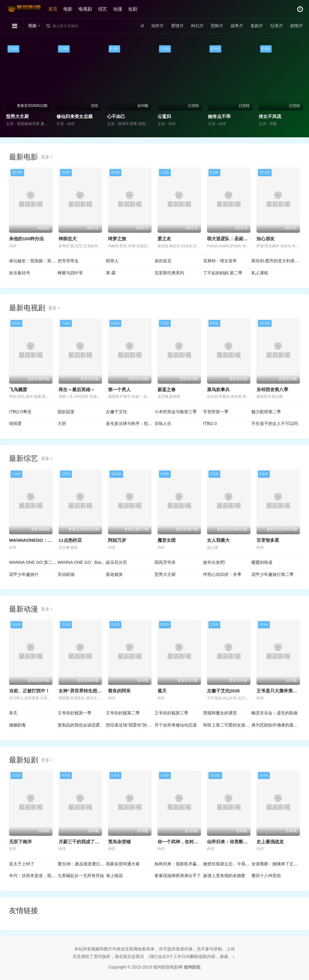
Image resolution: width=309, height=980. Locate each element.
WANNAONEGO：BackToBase (42, 540)
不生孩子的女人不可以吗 (275, 423)
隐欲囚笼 (66, 412)
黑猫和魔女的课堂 (220, 713)
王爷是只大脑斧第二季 (279, 691)
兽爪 (13, 713)
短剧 (133, 9)
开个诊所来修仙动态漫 (176, 725)
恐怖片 (217, 26)
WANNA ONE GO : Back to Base (82, 562)
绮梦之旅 (117, 239)
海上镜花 (114, 876)
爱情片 (177, 26)
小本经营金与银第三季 (176, 412)
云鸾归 (164, 116)
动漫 (118, 9)
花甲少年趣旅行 (24, 574)
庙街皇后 (163, 261)
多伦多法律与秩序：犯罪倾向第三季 (130, 423)
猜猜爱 (15, 423)
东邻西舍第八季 (272, 389)
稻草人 (112, 261)
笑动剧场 (66, 574)
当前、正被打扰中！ (29, 691)
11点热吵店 (70, 540)
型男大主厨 (17, 116)
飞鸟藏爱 (18, 389)
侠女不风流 (270, 116)
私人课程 (260, 273)
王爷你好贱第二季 (123, 713)
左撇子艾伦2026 (223, 691)
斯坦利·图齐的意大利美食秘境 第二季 (276, 261)
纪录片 (277, 26)
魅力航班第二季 (266, 412)
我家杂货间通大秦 (123, 864)
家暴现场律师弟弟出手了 (178, 876)
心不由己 (116, 116)
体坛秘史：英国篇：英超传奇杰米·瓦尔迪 (33, 261)
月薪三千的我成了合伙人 (83, 842)
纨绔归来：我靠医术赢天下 (179, 864)
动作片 (158, 26)
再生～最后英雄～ (77, 389)
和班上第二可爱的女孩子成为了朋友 (227, 725)
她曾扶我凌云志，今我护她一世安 (227, 864)
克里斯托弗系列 (169, 273)
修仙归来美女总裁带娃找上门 (86, 116)
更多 (47, 157)
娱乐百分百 (116, 562)
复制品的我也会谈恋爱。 (81, 725)
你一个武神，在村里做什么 (185, 842)
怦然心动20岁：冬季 (222, 574)
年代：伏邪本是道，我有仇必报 (33, 876)
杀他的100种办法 (26, 239)
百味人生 (163, 423)
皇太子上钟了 (22, 864)
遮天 (162, 691)
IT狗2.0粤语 (20, 412)
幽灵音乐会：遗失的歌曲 (275, 713)
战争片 (237, 26)
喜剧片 (257, 26)
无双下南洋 (20, 842)
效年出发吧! (214, 562)
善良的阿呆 (119, 691)
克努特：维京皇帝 (220, 261)
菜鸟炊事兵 (218, 389)
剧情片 (297, 26)
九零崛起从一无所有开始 (81, 876)
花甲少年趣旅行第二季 (272, 574)
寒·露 (111, 273)
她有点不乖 (219, 116)
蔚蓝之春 (167, 389)
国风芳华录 (165, 562)
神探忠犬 (68, 239)
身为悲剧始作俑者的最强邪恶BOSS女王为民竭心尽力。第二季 (276, 725)
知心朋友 (266, 239)
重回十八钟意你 (266, 876)
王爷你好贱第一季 (75, 713)
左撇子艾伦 (116, 412)
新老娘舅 (114, 574)
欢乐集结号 (20, 273)
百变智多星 (268, 540)
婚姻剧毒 (18, 725)
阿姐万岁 (117, 540)
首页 (53, 9)
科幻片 (197, 26)
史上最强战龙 (270, 842)
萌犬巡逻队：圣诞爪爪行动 (234, 239)
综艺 (103, 9)
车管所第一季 (216, 412)
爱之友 (164, 239)
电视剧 (85, 9)
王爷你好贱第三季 (171, 713)
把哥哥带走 (68, 261)
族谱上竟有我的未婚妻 (224, 876)
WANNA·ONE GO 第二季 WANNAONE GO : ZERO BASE (33, 562)
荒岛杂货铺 (119, 842)
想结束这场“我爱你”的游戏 (130, 725)
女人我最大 (218, 540)
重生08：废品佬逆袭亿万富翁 (82, 864)
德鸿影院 (192, 967)
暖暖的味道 (262, 562)
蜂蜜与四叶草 (70, 273)
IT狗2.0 (210, 423)
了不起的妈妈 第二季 (223, 273)
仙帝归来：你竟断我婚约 (232, 842)
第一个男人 (119, 389)
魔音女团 (167, 540)
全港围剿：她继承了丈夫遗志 (276, 864)
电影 (68, 9)
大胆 (62, 423)
